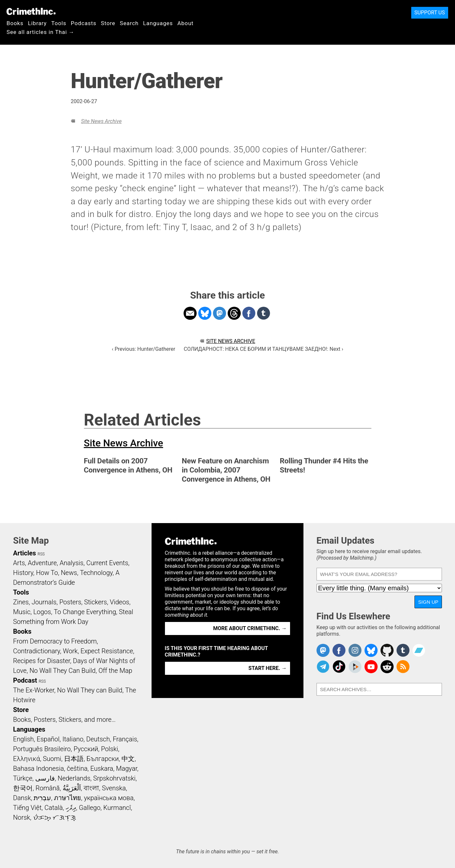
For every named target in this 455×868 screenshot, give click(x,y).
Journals (44, 602)
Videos (120, 602)
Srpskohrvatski (114, 778)
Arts (19, 563)
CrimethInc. (31, 11)
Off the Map (115, 671)
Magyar (127, 768)
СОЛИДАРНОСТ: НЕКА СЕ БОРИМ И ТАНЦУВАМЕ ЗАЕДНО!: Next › (264, 349)
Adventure (42, 563)
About (186, 23)
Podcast (25, 680)
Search (129, 23)
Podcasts (84, 23)
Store (108, 23)
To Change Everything (85, 612)
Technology (96, 573)
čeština (77, 768)
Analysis (71, 563)
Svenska (114, 788)
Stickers (96, 602)
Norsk (22, 817)
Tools (59, 23)
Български (103, 759)
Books (15, 23)
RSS (41, 554)
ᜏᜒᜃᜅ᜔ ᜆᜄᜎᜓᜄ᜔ (55, 817)
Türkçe (23, 778)
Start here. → (268, 668)
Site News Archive (101, 121)
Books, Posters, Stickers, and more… (64, 720)
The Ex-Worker (34, 690)
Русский (86, 749)
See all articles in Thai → (41, 32)
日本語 (74, 759)
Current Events (107, 563)
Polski (109, 749)
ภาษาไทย (67, 798)
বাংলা (91, 788)
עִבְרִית (42, 798)
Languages (158, 23)
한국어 (23, 788)
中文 (128, 759)
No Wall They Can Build (63, 671)
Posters (70, 602)
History (23, 573)
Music (22, 612)
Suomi (52, 759)
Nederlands (74, 778)
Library (37, 23)
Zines (21, 602)
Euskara (102, 768)
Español (48, 739)
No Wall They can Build (90, 690)
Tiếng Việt (27, 808)
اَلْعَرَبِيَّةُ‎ (72, 788)
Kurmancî (117, 808)
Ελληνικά (26, 759)
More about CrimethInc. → (250, 628)
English (24, 739)
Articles (24, 553)
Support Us (430, 13)
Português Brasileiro (42, 749)
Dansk (22, 798)
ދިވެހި (71, 808)
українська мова (109, 798)
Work (70, 651)
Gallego (90, 808)
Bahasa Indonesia (39, 768)
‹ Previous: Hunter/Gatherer (143, 349)
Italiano (73, 739)
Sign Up (428, 602)
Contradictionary (37, 651)
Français (125, 739)
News (69, 573)
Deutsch (98, 739)
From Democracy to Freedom (55, 641)
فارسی (45, 778)
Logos (42, 612)
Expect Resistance (107, 651)
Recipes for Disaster (42, 661)
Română (48, 788)
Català (54, 808)
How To (47, 573)
